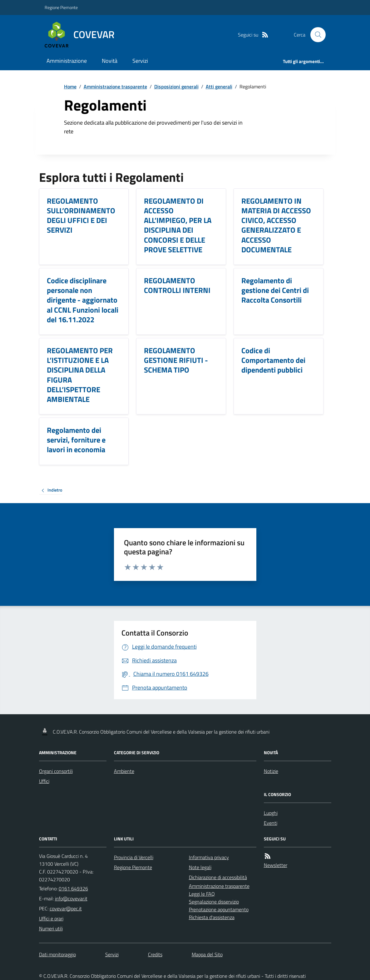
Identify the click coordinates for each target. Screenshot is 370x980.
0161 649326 (73, 888)
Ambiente (124, 771)
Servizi (140, 61)
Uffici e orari (51, 918)
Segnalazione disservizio (214, 902)
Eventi (271, 823)
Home (70, 87)
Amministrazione (67, 61)
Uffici (44, 781)
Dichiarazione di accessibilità (218, 877)
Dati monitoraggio (57, 954)
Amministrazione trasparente (115, 87)
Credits (155, 954)
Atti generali (219, 87)
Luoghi (271, 813)
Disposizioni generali (176, 87)
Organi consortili (56, 771)
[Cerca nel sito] (315, 35)
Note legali (200, 867)
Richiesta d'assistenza (212, 917)
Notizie (271, 771)
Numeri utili (51, 928)
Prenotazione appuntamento (219, 909)
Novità (110, 61)
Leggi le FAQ (202, 894)
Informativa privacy (209, 857)
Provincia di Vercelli (134, 857)
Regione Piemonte (61, 7)
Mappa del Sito (207, 954)
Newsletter (276, 865)
